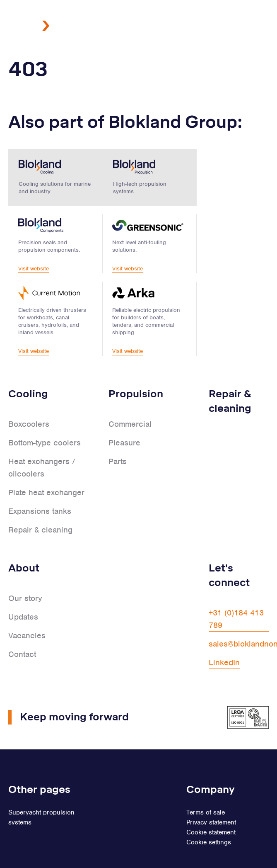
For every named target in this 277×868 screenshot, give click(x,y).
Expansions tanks (40, 483)
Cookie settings (209, 814)
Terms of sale (206, 784)
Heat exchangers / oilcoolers (42, 439)
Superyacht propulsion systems (41, 789)
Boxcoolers (29, 395)
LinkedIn (224, 634)
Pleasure (124, 414)
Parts (118, 433)
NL (166, 64)
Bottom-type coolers (45, 414)
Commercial (130, 395)
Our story (25, 570)
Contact (22, 626)
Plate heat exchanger (46, 464)
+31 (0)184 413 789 (236, 590)
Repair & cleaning (40, 501)
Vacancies (27, 607)
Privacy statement (211, 794)
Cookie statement (211, 804)
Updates (23, 588)
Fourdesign (237, 851)
